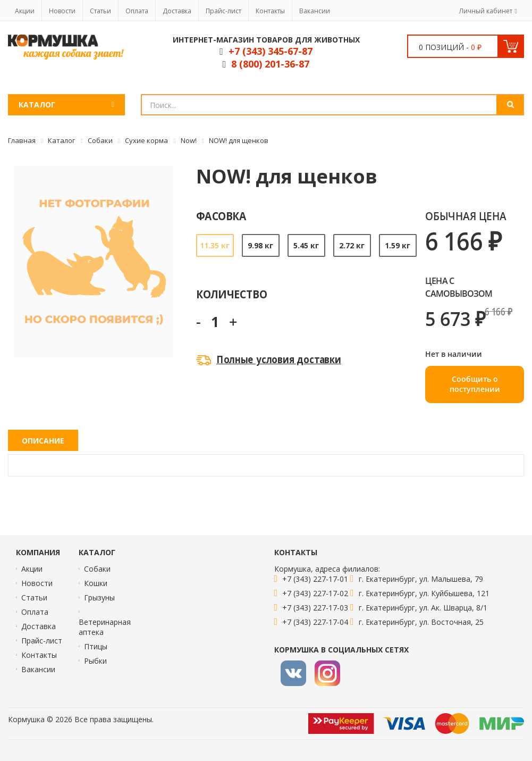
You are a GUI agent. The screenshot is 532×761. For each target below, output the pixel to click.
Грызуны (99, 597)
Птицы (96, 646)
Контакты (270, 11)
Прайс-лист (223, 11)
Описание (43, 441)
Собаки (97, 569)
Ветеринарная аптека (105, 627)
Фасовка (221, 216)
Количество (231, 294)
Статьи (100, 11)
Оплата (137, 11)
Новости (62, 11)
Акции (25, 11)
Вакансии (315, 11)
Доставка (177, 11)
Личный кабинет (486, 11)
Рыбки (95, 661)
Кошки (96, 583)
